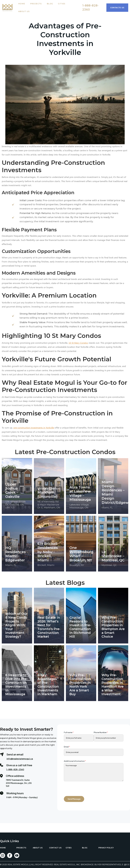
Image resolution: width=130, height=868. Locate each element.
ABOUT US (38, 848)
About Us (24, 11)
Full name (69, 732)
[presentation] (83, 788)
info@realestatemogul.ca (20, 759)
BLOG (85, 848)
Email (67, 747)
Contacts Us (117, 8)
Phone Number (101, 732)
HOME (3, 848)
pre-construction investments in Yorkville (34, 428)
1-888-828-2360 (91, 8)
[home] (9, 8)
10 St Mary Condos (78, 343)
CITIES (69, 848)
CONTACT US (55, 848)
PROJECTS (21, 848)
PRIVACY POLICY (106, 848)
